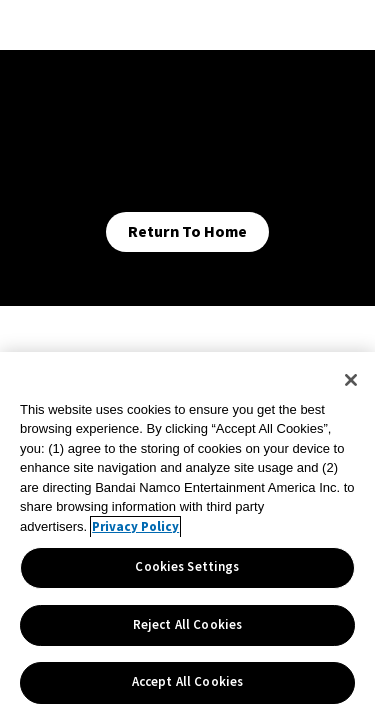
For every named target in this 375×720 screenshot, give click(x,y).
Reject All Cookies (187, 625)
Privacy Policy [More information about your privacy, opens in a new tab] (135, 527)
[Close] (351, 380)
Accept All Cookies (187, 682)
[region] (187, 536)
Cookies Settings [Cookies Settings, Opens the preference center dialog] (187, 567)
